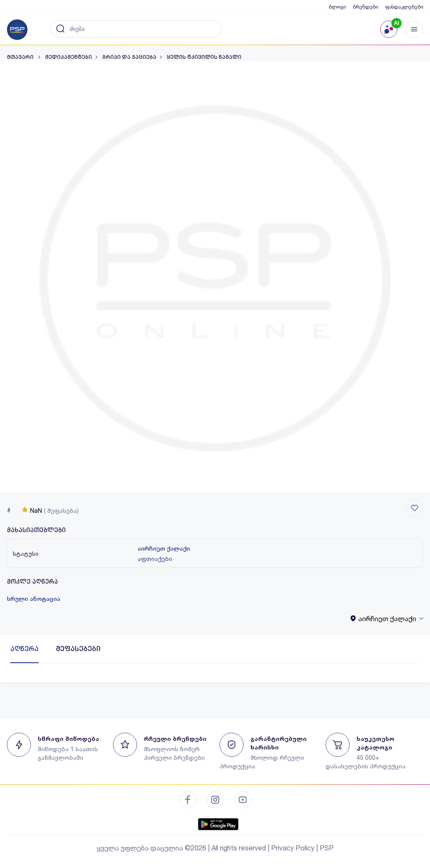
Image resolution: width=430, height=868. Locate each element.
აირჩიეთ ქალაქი (164, 548)
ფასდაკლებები (404, 7)
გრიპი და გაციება (129, 57)
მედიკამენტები (69, 57)
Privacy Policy (293, 848)
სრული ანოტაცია (34, 599)
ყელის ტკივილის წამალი (204, 57)
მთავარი (21, 57)
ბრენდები (365, 7)
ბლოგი (337, 7)
